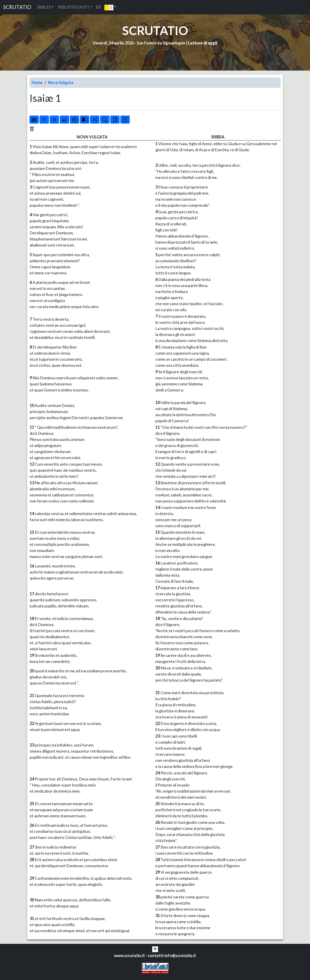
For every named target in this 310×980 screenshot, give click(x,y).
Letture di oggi (202, 43)
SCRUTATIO (17, 7)
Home (37, 82)
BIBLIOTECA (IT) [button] (73, 7)
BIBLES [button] (44, 7)
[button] (111, 7)
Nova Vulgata (61, 82)
